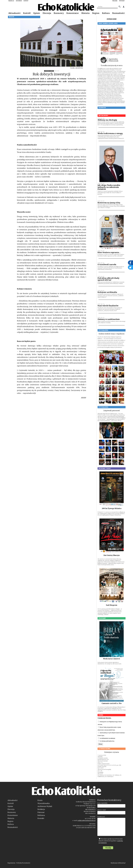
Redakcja (41, 809)
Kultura (106, 13)
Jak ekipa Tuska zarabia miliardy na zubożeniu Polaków (109, 187)
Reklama (41, 815)
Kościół (27, 13)
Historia (85, 13)
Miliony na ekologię (107, 120)
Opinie (37, 13)
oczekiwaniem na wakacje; (107, 738)
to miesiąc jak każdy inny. (106, 741)
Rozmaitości (118, 13)
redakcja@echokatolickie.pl (86, 820)
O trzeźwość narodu (107, 265)
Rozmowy (59, 13)
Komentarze (73, 13)
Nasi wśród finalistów (108, 306)
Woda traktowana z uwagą (110, 133)
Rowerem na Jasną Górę (109, 203)
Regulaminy (11, 863)
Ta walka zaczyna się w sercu (112, 66)
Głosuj (100, 744)
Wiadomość (101, 817)
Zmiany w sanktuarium (109, 319)
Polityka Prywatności (23, 863)
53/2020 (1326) (49, 71)
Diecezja (47, 13)
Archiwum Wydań (45, 806)
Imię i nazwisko (102, 803)
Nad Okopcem (112, 605)
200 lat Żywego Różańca (112, 508)
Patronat (41, 812)
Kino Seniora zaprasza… (109, 252)
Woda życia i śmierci (112, 659)
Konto (40, 800)
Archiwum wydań (112, 19)
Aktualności (14, 13)
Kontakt (41, 818)
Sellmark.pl (122, 863)
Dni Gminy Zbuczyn (112, 555)
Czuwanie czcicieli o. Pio (112, 703)
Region (96, 13)
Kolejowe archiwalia (107, 292)
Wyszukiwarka (44, 803)
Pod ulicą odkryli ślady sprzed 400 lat (108, 279)
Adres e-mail (102, 810)
